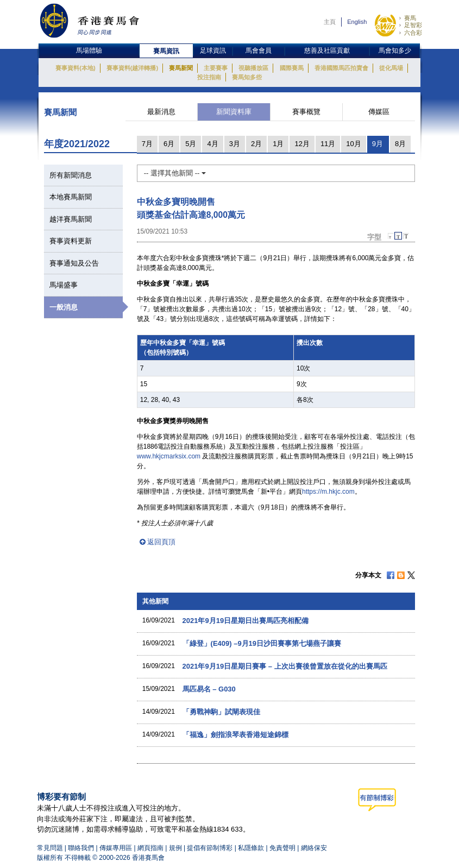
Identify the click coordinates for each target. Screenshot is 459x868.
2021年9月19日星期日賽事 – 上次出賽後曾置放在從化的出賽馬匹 (285, 666)
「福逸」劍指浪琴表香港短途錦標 (235, 735)
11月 (328, 144)
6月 (169, 144)
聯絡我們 (81, 848)
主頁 (330, 22)
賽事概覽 (306, 112)
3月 (235, 144)
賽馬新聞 (181, 68)
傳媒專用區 (116, 848)
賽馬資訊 (166, 51)
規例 (176, 848)
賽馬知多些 (247, 77)
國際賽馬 (292, 68)
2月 (256, 144)
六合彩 (413, 33)
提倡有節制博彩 (210, 848)
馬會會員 (259, 51)
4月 (212, 144)
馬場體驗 (89, 51)
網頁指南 (150, 848)
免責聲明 (282, 848)
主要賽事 (216, 68)
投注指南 (209, 77)
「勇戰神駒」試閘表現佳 (221, 712)
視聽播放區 (253, 68)
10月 (353, 144)
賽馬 (410, 18)
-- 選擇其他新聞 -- (175, 173)
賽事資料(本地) (75, 68)
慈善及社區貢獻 (327, 51)
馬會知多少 (395, 51)
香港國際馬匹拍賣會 (341, 68)
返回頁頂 (161, 542)
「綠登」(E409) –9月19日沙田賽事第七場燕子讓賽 (262, 643)
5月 (191, 144)
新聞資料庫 (234, 112)
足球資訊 (213, 51)
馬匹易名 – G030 (209, 689)
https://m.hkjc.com (328, 492)
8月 (400, 144)
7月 (147, 144)
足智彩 (413, 25)
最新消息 (161, 112)
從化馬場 (391, 68)
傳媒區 (379, 112)
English (357, 22)
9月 (378, 144)
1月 (278, 144)
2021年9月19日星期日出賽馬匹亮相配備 (246, 621)
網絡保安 (314, 848)
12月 (302, 144)
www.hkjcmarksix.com (169, 456)
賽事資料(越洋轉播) (132, 68)
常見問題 (50, 848)
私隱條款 (251, 848)
